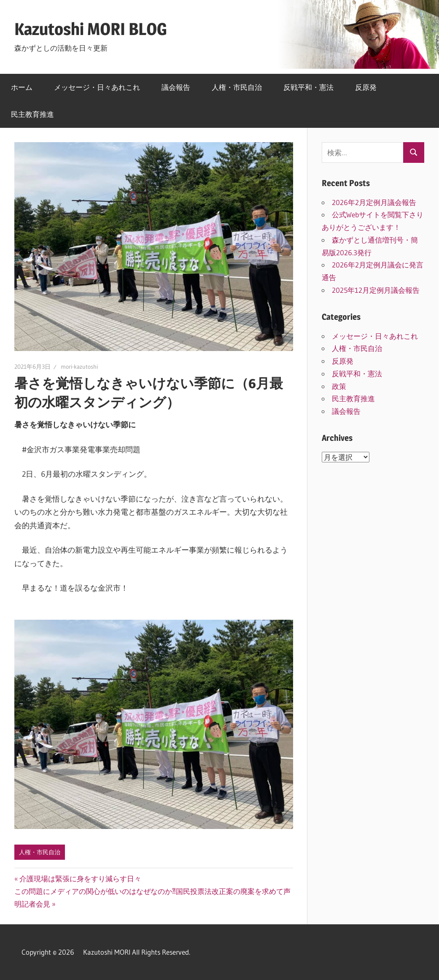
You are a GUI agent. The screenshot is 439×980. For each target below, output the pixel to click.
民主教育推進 (32, 114)
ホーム (22, 87)
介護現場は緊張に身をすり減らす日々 (80, 879)
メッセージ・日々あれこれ (97, 87)
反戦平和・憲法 (308, 87)
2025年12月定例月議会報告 (376, 290)
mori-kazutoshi (79, 367)
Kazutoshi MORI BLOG (91, 29)
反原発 (366, 87)
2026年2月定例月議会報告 (378, 202)
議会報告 (176, 87)
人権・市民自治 (237, 87)
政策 (339, 386)
